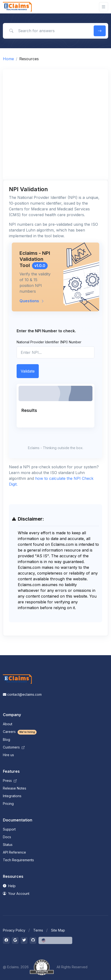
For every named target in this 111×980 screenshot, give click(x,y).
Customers (14, 747)
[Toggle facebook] (6, 940)
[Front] (17, 7)
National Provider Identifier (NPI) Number (49, 342)
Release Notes (15, 788)
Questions (32, 301)
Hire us (8, 755)
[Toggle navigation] (104, 7)
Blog (7, 739)
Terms (38, 930)
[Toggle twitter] (24, 940)
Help (9, 886)
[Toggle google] (15, 940)
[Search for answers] (47, 31)
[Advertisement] (55, 125)
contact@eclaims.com (22, 694)
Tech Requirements (18, 860)
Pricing (8, 804)
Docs (7, 837)
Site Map (58, 930)
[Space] (17, 679)
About (8, 724)
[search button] (100, 31)
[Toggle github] (33, 940)
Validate (28, 371)
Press (10, 781)
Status (8, 845)
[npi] (55, 352)
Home (8, 59)
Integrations (12, 796)
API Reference (14, 852)
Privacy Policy (14, 930)
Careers (20, 732)
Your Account (16, 894)
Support (9, 829)
